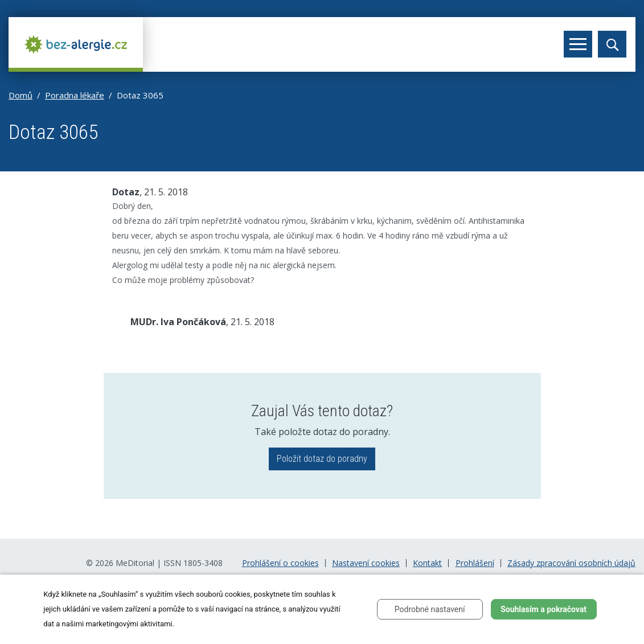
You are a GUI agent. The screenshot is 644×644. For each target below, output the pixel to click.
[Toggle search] (612, 44)
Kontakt (427, 563)
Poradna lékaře (75, 95)
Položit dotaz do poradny (322, 459)
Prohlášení (475, 563)
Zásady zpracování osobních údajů (571, 563)
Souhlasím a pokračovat (543, 609)
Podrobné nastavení (430, 609)
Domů (20, 95)
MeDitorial (135, 563)
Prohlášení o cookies (280, 563)
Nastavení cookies (366, 563)
